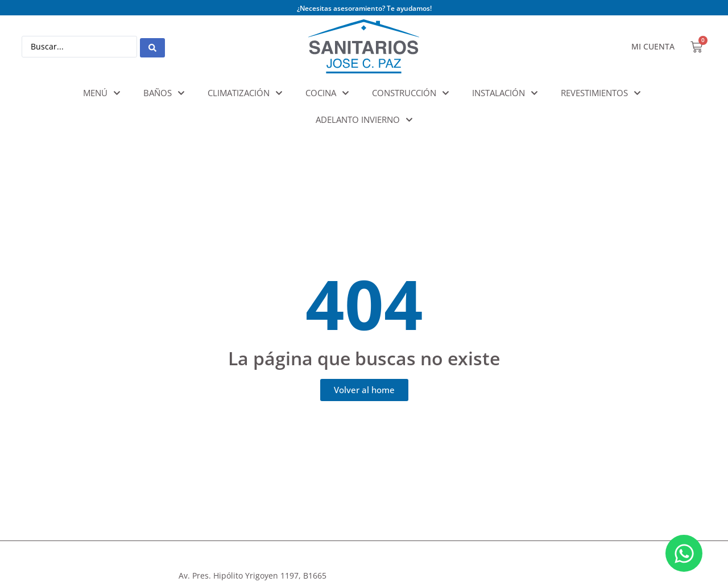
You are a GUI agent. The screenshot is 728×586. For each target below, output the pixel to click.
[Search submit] (152, 47)
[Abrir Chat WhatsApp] (684, 553)
